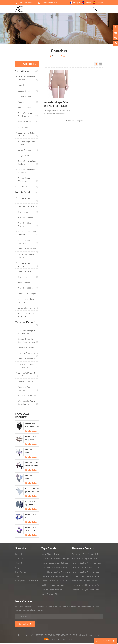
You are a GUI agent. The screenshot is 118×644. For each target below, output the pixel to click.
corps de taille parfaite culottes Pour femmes (56, 105)
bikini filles (28, 278)
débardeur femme (28, 348)
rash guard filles (28, 289)
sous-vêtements (27, 72)
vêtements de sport (27, 324)
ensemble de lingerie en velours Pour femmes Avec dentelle (31, 439)
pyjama (28, 103)
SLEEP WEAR (27, 187)
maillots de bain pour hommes (28, 234)
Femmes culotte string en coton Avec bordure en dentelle (32, 465)
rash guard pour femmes (28, 225)
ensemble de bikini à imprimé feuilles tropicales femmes (31, 517)
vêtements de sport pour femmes (28, 333)
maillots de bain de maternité (28, 316)
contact (19, 564)
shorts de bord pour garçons (28, 302)
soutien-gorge (28, 92)
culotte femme (28, 97)
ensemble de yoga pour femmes (28, 367)
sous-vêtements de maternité (28, 172)
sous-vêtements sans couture (28, 163)
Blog (17, 568)
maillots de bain (27, 193)
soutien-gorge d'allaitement (28, 181)
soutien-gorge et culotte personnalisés (56, 564)
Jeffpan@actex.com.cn (50, 3)
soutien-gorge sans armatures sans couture (56, 577)
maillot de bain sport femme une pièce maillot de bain (32, 504)
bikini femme (28, 213)
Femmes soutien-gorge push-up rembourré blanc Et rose (31, 452)
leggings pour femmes (28, 355)
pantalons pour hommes (28, 389)
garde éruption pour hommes (28, 257)
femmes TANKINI (28, 218)
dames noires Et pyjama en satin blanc (32, 491)
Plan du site (20, 573)
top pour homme (28, 382)
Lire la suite (31, 432)
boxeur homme (28, 122)
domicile (19, 555)
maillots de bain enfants (28, 265)
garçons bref (28, 156)
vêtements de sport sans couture (28, 403)
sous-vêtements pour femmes (28, 79)
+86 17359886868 (27, 3)
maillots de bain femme (28, 200)
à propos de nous (23, 559)
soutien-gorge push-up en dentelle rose (56, 590)
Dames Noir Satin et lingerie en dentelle (32, 426)
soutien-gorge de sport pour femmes (28, 341)
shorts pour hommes (28, 250)
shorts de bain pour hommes (28, 243)
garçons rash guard (28, 309)
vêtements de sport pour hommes (28, 375)
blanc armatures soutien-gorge (55, 559)
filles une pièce (28, 272)
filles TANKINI (28, 283)
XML (17, 577)
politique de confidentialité (27, 581)
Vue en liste (101, 65)
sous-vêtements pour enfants (28, 135)
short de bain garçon (28, 295)
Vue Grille (96, 65)
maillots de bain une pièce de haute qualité (56, 581)
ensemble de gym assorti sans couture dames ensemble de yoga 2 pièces (31, 530)
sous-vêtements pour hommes (28, 115)
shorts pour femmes (28, 360)
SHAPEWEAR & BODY (28, 109)
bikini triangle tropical (51, 555)
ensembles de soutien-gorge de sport (56, 568)
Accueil (54, 57)
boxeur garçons (28, 151)
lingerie (28, 86)
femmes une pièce (28, 207)
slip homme (28, 128)
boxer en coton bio (50, 595)
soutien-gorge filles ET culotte (28, 144)
